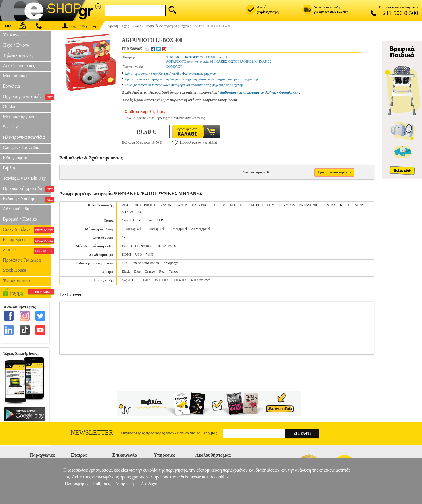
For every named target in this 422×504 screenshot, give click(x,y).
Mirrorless (146, 220)
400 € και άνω (200, 280)
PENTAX (329, 205)
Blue (137, 271)
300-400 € (180, 280)
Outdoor (10, 106)
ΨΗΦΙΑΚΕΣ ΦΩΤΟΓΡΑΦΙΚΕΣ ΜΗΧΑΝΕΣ (197, 57)
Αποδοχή (149, 484)
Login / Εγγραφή (79, 26)
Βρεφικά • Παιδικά (20, 219)
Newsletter (92, 433)
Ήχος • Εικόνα (16, 45)
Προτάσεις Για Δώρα (22, 260)
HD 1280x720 (166, 246)
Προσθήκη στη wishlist (195, 142)
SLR (160, 220)
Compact (128, 220)
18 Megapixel (177, 229)
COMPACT (174, 67)
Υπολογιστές (15, 35)
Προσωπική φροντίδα (27, 189)
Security (10, 127)
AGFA (126, 205)
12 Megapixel (131, 229)
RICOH (345, 205)
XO (140, 212)
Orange (150, 271)
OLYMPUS (287, 205)
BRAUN (165, 205)
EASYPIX (199, 205)
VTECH (128, 212)
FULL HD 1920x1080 (137, 246)
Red (162, 271)
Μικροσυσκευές (18, 76)
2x (124, 237)
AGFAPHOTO (145, 205)
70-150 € (144, 280)
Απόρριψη (124, 484)
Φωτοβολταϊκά (16, 280)
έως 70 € (128, 280)
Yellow (174, 271)
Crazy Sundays (27, 230)
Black (126, 271)
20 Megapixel (200, 229)
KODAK (236, 205)
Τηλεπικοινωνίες (18, 55)
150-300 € (161, 280)
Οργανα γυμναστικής (27, 97)
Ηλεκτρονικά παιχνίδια (24, 137)
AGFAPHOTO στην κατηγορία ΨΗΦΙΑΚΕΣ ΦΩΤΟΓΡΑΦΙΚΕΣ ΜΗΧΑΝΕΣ (219, 61)
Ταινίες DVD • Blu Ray (24, 178)
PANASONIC (309, 205)
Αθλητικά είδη (16, 209)
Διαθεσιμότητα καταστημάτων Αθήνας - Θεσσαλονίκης (260, 92)
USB (138, 254)
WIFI (150, 254)
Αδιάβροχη (171, 263)
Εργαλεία (11, 86)
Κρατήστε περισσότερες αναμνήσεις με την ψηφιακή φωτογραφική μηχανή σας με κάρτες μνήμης (192, 79)
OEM (271, 205)
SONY (360, 205)
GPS (125, 263)
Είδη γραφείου (16, 158)
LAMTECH (255, 205)
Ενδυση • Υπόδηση (27, 199)
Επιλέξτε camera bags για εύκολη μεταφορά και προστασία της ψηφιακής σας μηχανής (184, 85)
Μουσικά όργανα (18, 117)
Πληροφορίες (77, 484)
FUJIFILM (218, 205)
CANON (182, 205)
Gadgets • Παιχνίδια (21, 147)
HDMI (126, 254)
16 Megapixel (154, 229)
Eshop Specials (27, 240)
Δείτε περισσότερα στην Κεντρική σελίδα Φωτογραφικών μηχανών (171, 74)
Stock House (14, 270)
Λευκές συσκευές (19, 66)
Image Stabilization (146, 263)
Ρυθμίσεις (102, 484)
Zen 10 (27, 250)
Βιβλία (9, 168)
